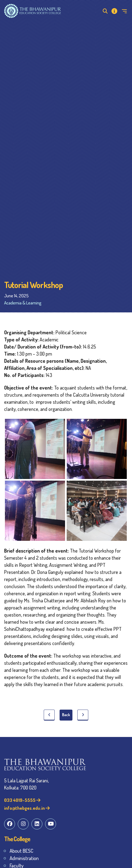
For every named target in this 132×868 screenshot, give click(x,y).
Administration (24, 858)
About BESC (21, 851)
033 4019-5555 (22, 800)
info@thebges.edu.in (27, 808)
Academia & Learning (23, 303)
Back (66, 715)
